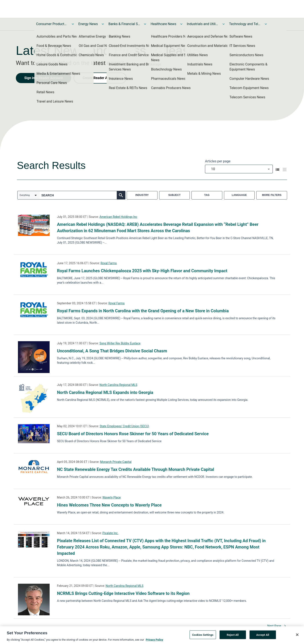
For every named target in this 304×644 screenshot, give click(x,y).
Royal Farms (109, 263)
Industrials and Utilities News (203, 24)
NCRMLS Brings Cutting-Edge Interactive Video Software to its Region (123, 593)
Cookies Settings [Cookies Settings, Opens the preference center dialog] (203, 637)
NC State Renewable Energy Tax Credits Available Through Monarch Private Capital (136, 469)
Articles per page (218, 161)
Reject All (233, 637)
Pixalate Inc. (110, 533)
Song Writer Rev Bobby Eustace (120, 343)
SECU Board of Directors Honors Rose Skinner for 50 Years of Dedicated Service (133, 434)
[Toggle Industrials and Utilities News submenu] (224, 24)
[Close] (297, 636)
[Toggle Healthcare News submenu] (181, 24)
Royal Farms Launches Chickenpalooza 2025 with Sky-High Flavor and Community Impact (142, 271)
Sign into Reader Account (43, 78)
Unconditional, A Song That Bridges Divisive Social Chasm (112, 351)
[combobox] (239, 169)
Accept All (263, 637)
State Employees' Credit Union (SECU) (124, 426)
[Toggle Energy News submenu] (103, 24)
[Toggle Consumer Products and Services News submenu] (73, 24)
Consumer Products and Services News (52, 24)
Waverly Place (112, 497)
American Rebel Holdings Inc (118, 217)
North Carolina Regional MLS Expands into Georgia (105, 392)
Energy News (88, 24)
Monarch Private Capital (116, 462)
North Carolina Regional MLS (118, 385)
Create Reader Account (100, 78)
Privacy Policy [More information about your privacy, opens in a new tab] (154, 642)
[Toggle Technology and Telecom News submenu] (266, 24)
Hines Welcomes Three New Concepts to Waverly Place (109, 505)
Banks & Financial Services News (124, 24)
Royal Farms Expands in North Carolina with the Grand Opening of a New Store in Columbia (143, 311)
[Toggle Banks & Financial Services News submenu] (145, 24)
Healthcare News (163, 24)
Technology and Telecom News (245, 24)
